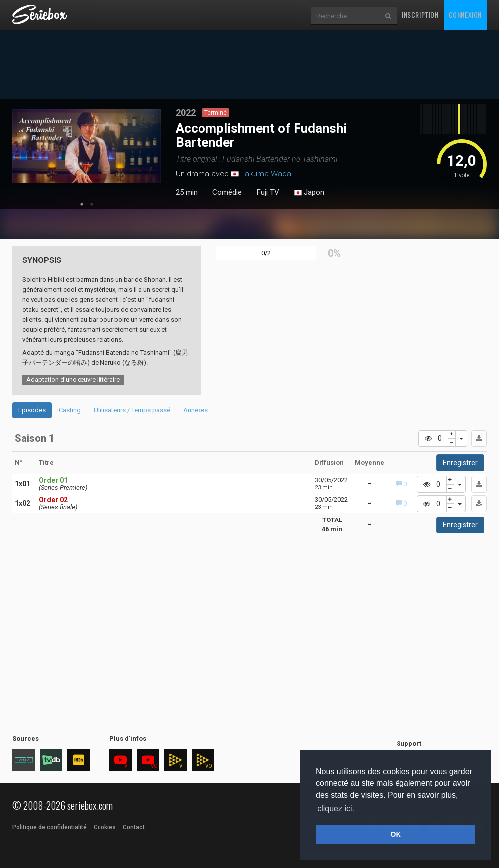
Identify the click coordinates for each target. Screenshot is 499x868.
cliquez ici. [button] (336, 809)
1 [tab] (82, 204)
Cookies (105, 827)
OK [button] (396, 834)
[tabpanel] (87, 146)
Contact (134, 827)
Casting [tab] (70, 410)
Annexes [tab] (196, 410)
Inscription (420, 15)
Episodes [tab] (32, 410)
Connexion (465, 15)
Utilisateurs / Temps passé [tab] (132, 410)
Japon (309, 193)
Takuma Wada (266, 174)
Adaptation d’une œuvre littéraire (73, 380)
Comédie (227, 192)
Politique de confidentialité (50, 827)
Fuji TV (268, 192)
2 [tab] (92, 204)
